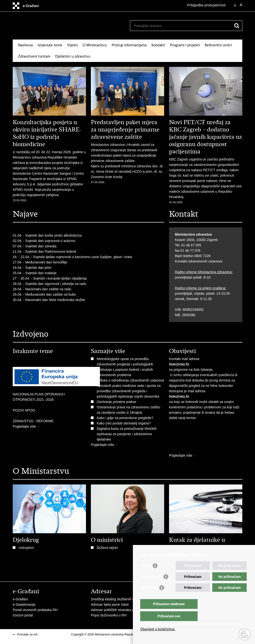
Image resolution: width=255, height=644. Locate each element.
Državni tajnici (107, 548)
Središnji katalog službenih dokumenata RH (124, 599)
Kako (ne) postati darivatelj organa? (125, 423)
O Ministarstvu (95, 45)
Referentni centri (218, 45)
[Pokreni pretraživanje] (237, 26)
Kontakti (158, 45)
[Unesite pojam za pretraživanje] (181, 26)
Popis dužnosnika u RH (109, 615)
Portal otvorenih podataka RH (35, 610)
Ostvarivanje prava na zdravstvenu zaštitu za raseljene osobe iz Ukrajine (128, 410)
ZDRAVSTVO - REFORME (33, 421)
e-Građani (20, 599)
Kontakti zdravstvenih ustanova (199, 261)
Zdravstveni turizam (34, 56)
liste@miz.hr (179, 364)
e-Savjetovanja (24, 604)
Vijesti (72, 45)
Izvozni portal (23, 615)
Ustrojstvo (26, 548)
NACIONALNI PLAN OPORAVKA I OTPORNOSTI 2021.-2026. (39, 397)
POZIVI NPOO (24, 410)
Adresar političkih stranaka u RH (115, 610)
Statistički (149, 597)
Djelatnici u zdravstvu (73, 56)
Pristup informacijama (129, 45)
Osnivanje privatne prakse (117, 402)
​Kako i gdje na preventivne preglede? (126, 418)
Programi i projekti (185, 45)
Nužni (146, 575)
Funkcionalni (151, 586)
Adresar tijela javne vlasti (110, 604)
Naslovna (25, 45)
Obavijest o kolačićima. (158, 629)
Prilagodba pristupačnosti (206, 5)
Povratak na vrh (27, 634)
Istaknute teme (50, 45)
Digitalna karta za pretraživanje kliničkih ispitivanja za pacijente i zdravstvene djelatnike (127, 434)
